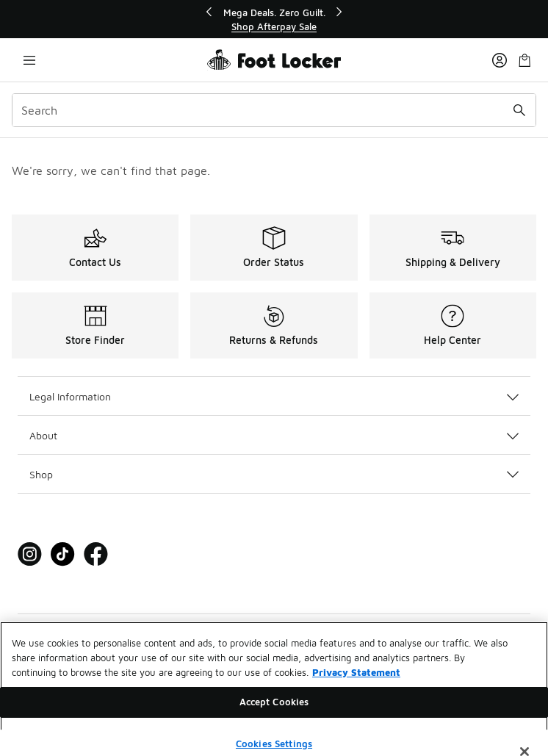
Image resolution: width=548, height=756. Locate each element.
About (274, 435)
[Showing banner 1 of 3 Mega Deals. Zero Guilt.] (274, 19)
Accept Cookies (274, 708)
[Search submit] (519, 110)
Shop (274, 474)
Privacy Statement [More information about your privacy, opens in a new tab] (356, 678)
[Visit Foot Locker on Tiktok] (63, 554)
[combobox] (274, 110)
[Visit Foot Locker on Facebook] (96, 554)
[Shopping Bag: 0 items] (524, 60)
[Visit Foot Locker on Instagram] (30, 554)
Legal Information (274, 396)
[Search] (274, 110)
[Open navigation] (29, 60)
